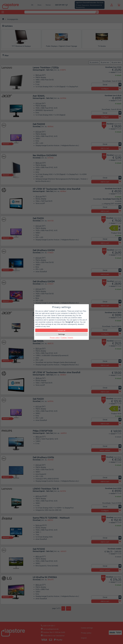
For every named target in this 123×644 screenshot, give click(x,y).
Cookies (64, 338)
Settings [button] (62, 334)
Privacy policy (55, 338)
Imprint (71, 338)
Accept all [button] (61, 330)
